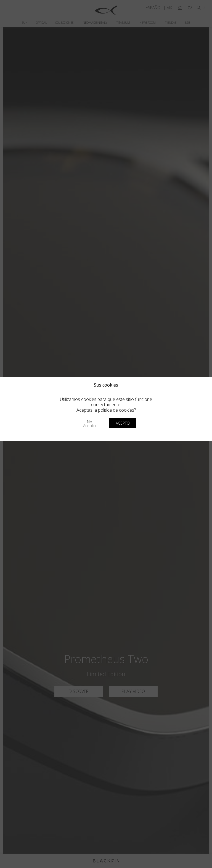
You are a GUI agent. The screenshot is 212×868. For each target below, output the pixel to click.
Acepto (123, 423)
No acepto (89, 424)
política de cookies (116, 410)
